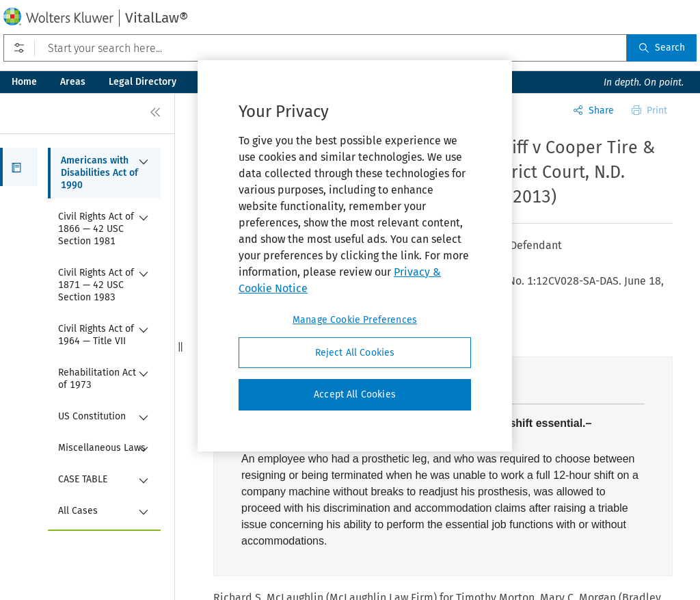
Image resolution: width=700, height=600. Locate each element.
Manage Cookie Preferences (355, 320)
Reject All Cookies (355, 353)
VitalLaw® (157, 18)
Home (24, 82)
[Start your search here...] (315, 48)
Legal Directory (143, 82)
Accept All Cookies (355, 394)
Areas (73, 82)
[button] (19, 167)
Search (662, 48)
